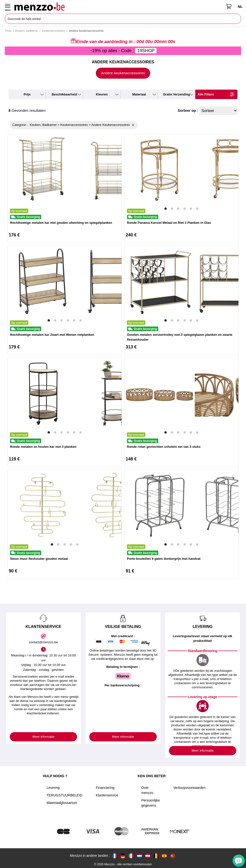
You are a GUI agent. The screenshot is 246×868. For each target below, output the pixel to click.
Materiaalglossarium (62, 803)
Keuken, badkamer (27, 31)
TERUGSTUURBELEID (64, 795)
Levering (53, 788)
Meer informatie (43, 737)
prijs (27, 94)
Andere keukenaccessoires (123, 73)
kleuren (102, 94)
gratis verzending (177, 94)
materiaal (139, 94)
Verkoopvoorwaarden (189, 788)
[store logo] (118, 6)
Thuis (8, 31)
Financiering (105, 788)
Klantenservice (107, 795)
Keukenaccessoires (54, 31)
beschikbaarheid (64, 94)
